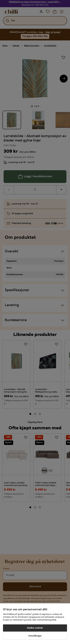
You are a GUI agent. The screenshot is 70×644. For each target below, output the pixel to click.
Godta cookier (35, 628)
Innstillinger (35, 636)
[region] (35, 624)
